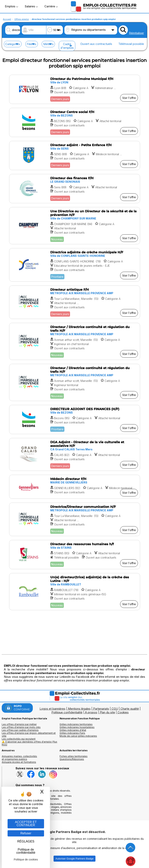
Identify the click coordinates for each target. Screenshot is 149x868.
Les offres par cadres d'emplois (20, 730)
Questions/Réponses (72, 759)
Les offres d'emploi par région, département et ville (29, 734)
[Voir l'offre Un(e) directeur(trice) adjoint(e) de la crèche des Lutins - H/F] (75, 592)
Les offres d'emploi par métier (19, 724)
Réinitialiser (136, 33)
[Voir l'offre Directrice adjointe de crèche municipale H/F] (75, 265)
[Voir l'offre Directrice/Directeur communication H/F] (75, 519)
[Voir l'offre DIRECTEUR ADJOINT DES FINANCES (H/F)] (75, 419)
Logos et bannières (52, 709)
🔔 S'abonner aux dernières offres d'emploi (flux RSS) (29, 743)
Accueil (7, 19)
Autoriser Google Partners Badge (74, 859)
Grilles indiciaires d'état (73, 730)
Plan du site (107, 712)
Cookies (123, 712)
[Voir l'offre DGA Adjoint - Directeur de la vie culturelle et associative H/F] (75, 454)
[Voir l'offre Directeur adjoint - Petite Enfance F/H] (75, 156)
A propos (91, 712)
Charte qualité (130, 709)
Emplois (11, 6)
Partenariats (101, 709)
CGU (115, 709)
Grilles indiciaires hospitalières (77, 727)
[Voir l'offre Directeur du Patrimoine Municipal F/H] (75, 89)
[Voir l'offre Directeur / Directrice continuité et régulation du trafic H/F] (75, 341)
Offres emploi (22, 19)
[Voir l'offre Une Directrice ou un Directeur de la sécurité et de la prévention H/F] (75, 226)
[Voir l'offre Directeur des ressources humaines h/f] (75, 555)
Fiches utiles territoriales (74, 756)
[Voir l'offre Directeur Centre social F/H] (75, 122)
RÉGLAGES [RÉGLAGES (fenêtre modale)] (26, 841)
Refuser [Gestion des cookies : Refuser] (26, 833)
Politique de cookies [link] (26, 859)
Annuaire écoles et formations (19, 762)
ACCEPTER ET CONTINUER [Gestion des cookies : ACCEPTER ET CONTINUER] (26, 824)
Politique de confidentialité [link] (26, 851)
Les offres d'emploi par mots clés (21, 727)
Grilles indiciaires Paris (72, 733)
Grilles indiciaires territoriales (76, 724)
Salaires (31, 6)
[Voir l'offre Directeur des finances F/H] (75, 189)
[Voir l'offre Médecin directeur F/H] (75, 487)
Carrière (51, 6)
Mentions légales (79, 709)
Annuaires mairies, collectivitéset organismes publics (19, 758)
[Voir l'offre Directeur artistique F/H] (75, 302)
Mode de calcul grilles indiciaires (78, 736)
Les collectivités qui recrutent (19, 739)
